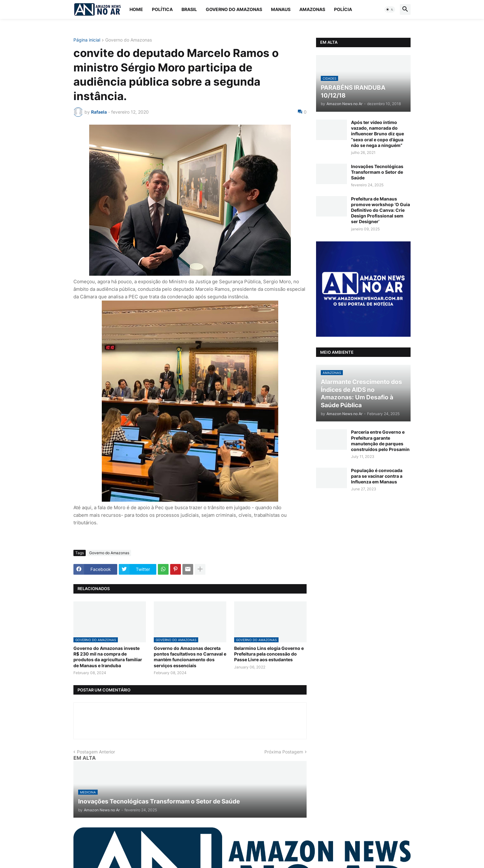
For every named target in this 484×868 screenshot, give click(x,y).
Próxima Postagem (284, 752)
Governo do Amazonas (234, 9)
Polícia (343, 9)
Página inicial (87, 40)
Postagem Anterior (96, 752)
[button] (390, 9)
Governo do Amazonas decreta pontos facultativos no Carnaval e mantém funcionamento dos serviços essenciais (190, 657)
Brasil (189, 9)
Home (136, 9)
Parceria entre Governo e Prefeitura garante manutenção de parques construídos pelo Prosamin (380, 441)
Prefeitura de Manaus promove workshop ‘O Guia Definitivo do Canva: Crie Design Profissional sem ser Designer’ (380, 210)
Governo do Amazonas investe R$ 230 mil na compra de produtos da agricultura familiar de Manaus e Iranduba (108, 657)
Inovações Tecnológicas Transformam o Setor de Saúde (377, 172)
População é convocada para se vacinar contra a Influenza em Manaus (377, 476)
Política (162, 9)
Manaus (281, 9)
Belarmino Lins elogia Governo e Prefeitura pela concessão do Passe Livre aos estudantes (269, 654)
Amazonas (312, 9)
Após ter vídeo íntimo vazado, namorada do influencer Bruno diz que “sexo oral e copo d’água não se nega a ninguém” (377, 134)
